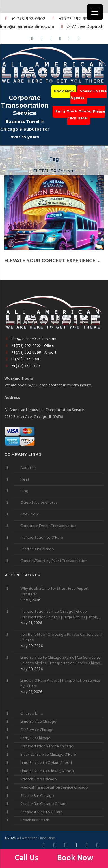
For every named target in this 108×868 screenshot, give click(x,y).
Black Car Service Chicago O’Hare (48, 755)
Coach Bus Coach (35, 820)
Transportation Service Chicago (47, 746)
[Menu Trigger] (95, 12)
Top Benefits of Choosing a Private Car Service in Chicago (61, 638)
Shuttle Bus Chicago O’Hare (43, 804)
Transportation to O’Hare (42, 538)
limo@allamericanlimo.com (52, 23)
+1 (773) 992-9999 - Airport (30, 353)
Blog (24, 491)
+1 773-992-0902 (24, 19)
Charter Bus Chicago (37, 549)
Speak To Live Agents (88, 95)
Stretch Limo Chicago (39, 779)
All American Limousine (36, 838)
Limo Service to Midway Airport (47, 771)
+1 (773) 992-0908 (22, 359)
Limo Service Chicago (38, 722)
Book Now (64, 91)
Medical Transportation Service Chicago (54, 788)
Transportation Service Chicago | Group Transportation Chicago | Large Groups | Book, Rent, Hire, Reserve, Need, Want (59, 615)
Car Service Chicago (37, 730)
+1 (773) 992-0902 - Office (29, 346)
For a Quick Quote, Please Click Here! (80, 115)
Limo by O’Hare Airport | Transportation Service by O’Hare (60, 684)
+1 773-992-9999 (71, 19)
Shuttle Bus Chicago (37, 796)
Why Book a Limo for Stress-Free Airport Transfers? (55, 592)
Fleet (25, 480)
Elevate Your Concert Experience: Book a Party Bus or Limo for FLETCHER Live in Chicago (54, 261)
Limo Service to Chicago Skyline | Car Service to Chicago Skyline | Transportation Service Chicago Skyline (61, 661)
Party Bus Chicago (35, 738)
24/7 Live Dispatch (82, 27)
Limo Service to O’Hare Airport (46, 763)
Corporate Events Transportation (48, 526)
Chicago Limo (32, 714)
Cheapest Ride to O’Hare (41, 812)
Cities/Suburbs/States (39, 503)
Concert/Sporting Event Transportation (54, 561)
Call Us (27, 858)
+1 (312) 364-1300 (22, 366)
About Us (28, 468)
